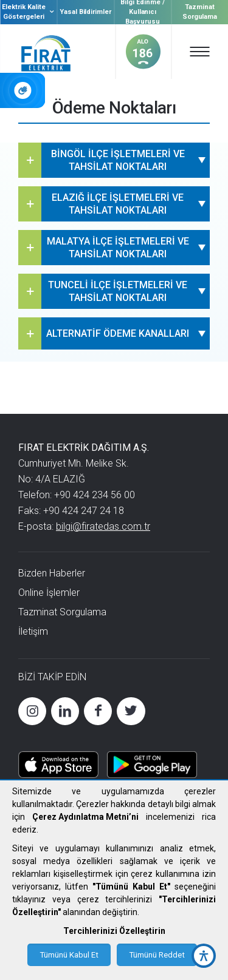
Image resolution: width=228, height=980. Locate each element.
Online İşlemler (49, 593)
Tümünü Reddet (157, 955)
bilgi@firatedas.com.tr (103, 526)
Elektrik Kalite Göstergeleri (29, 12)
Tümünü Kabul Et (69, 955)
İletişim (33, 631)
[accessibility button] (204, 956)
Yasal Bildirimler (86, 12)
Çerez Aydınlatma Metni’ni (85, 817)
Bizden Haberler (52, 573)
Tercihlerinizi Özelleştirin (114, 931)
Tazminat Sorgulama (200, 12)
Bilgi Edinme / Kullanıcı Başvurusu (143, 12)
